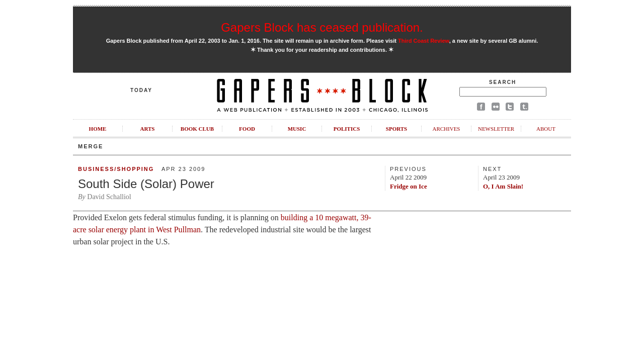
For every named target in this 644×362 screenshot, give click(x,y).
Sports (396, 129)
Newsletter (496, 129)
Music (297, 129)
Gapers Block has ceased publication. (322, 27)
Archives (446, 129)
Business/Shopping (116, 169)
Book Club (197, 129)
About (546, 129)
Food (247, 129)
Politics (347, 129)
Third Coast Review (424, 41)
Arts (148, 129)
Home (98, 129)
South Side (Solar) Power (146, 184)
